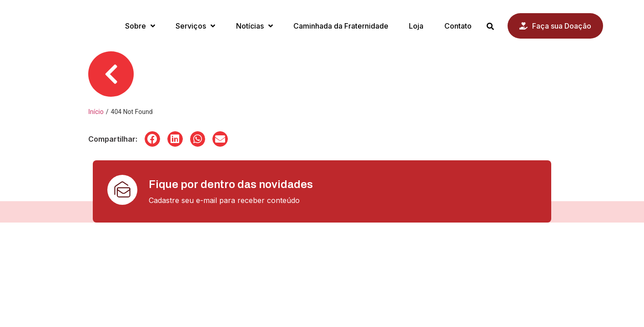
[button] (152, 139)
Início (96, 112)
